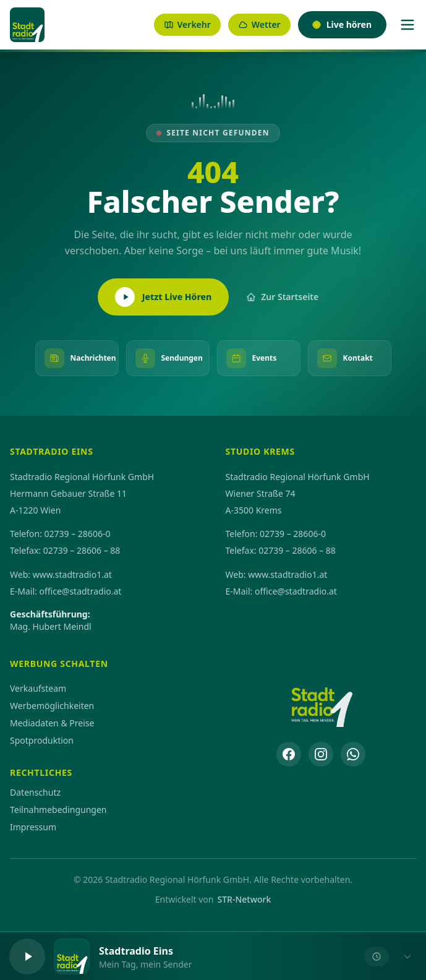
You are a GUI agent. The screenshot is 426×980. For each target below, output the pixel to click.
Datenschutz (35, 792)
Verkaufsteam (38, 688)
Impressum (33, 827)
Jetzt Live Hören (163, 297)
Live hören (342, 24)
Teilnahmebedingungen (58, 810)
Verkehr (187, 24)
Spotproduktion (42, 740)
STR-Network (244, 899)
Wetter (259, 24)
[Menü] (407, 25)
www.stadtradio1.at (72, 574)
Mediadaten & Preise (52, 723)
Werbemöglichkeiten (52, 706)
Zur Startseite (282, 297)
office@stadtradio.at (80, 591)
